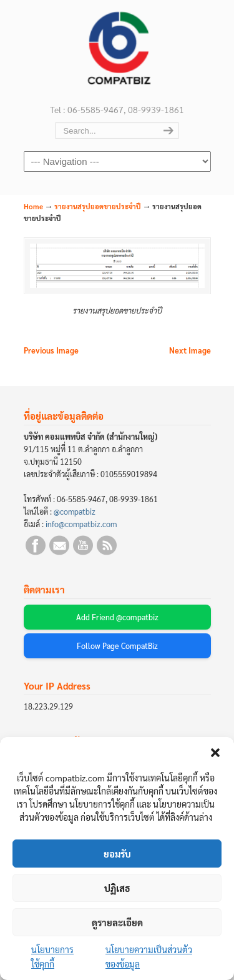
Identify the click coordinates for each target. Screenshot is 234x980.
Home (33, 206)
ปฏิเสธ (117, 888)
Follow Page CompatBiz (117, 646)
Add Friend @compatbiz (117, 617)
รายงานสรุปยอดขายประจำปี (98, 206)
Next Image (190, 350)
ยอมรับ (117, 854)
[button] (215, 753)
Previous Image (51, 350)
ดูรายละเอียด (117, 922)
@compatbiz (75, 512)
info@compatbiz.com (81, 524)
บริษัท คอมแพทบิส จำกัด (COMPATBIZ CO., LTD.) (117, 51)
